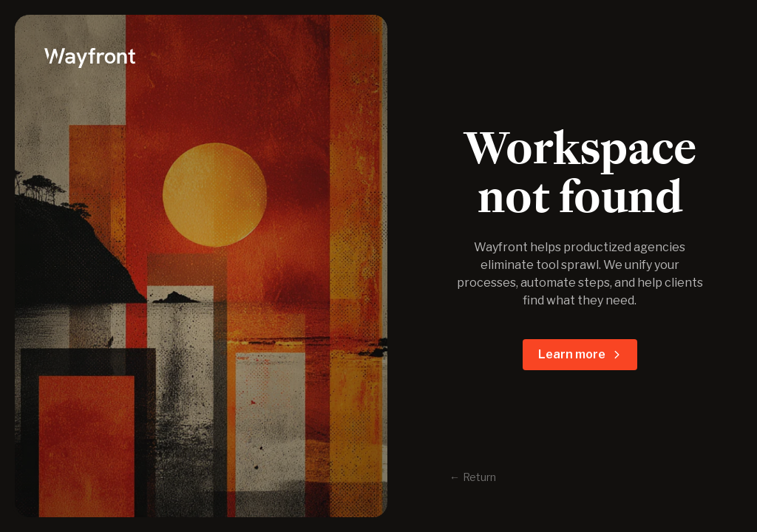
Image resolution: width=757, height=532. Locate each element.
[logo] (201, 56)
